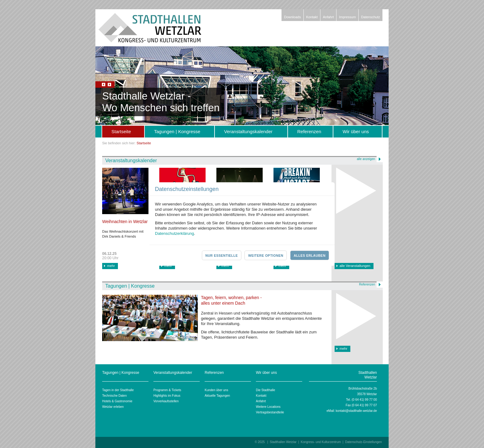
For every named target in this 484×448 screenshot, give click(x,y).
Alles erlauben (309, 256)
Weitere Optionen (266, 256)
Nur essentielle (221, 256)
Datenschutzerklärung (174, 233)
